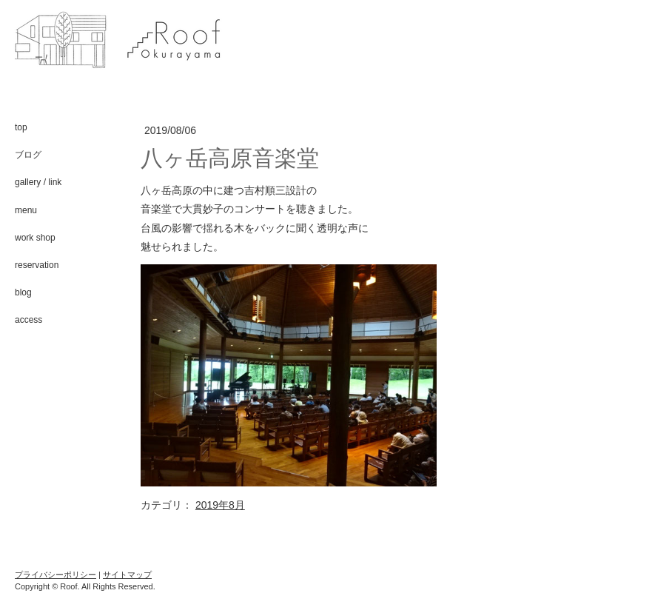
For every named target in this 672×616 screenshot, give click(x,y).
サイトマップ (127, 575)
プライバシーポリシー (56, 575)
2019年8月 (220, 505)
